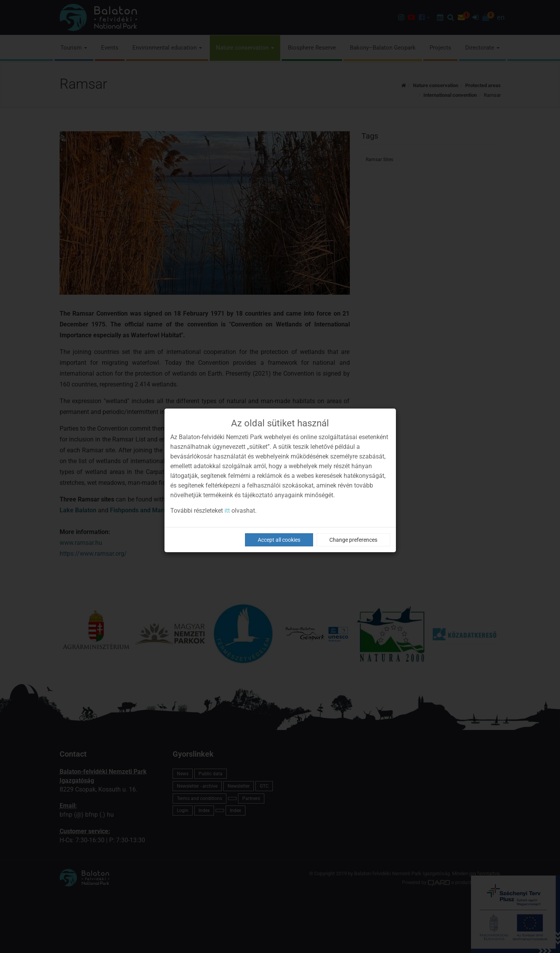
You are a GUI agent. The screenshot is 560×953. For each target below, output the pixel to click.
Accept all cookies (279, 540)
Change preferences (353, 540)
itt (227, 511)
